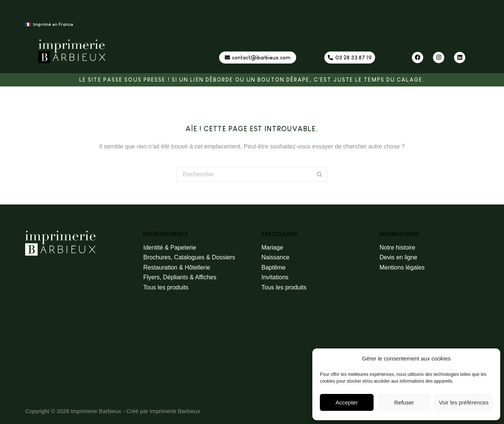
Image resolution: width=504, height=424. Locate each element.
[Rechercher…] (244, 174)
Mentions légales (402, 267)
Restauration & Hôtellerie (177, 267)
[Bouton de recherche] (319, 174)
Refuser (404, 402)
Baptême (273, 267)
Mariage (272, 248)
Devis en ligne (399, 257)
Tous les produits (166, 287)
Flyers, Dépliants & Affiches (180, 277)
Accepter (347, 402)
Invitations (275, 277)
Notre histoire (397, 248)
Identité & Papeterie (170, 248)
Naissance (275, 257)
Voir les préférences (464, 402)
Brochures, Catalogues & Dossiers (189, 257)
